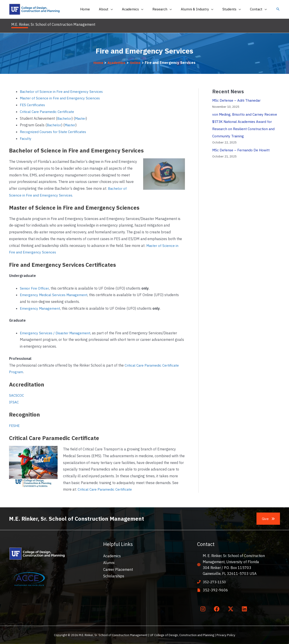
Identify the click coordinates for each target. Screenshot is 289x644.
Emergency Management (41, 308)
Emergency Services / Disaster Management (56, 333)
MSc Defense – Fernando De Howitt (241, 150)
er (85, 118)
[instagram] (204, 609)
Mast (80, 118)
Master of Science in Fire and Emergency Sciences (61, 98)
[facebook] (218, 609)
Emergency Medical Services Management (55, 295)
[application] (123, 9)
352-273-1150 (215, 582)
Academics (112, 556)
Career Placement (118, 569)
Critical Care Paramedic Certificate (48, 112)
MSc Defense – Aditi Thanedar (237, 100)
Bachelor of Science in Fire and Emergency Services (62, 91)
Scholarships (114, 576)
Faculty (26, 138)
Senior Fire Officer (34, 288)
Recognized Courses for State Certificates (54, 132)
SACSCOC (17, 395)
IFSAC (14, 402)
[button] (278, 9)
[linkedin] (245, 609)
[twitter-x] (231, 609)
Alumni (109, 563)
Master (71, 125)
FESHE (15, 426)
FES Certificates (33, 105)
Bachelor (65, 118)
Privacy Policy (226, 635)
